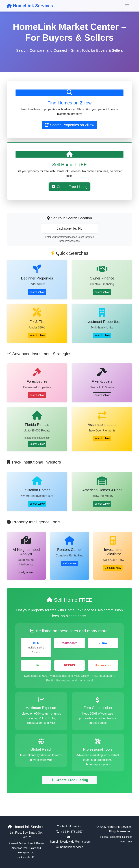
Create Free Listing (69, 187)
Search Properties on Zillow (70, 125)
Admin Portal (126, 842)
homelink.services (72, 847)
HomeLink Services (30, 6)
